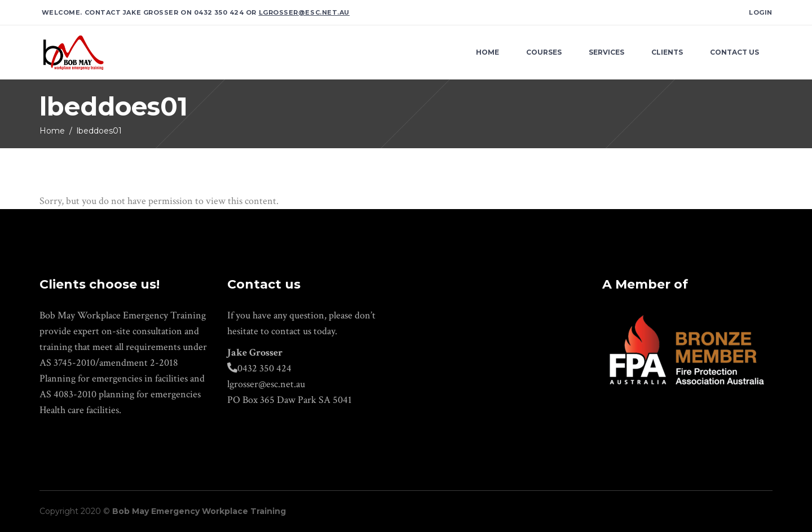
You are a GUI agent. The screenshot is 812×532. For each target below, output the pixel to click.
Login (761, 12)
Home (52, 131)
